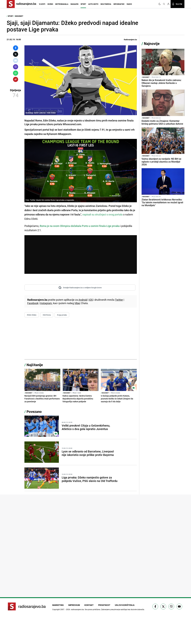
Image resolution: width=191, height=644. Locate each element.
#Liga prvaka (62, 315)
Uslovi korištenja (125, 605)
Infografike (119, 4)
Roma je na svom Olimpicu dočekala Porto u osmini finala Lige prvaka (80, 226)
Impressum (74, 605)
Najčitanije (35, 365)
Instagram (46, 303)
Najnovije (152, 44)
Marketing (58, 605)
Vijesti (42, 4)
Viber (77, 303)
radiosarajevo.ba (77, 609)
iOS (91, 300)
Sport (83, 4)
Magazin (74, 4)
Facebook (33, 303)
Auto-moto (93, 4)
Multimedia (106, 4)
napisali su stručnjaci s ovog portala (102, 214)
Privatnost (104, 605)
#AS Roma (47, 315)
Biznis (50, 4)
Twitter (119, 300)
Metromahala (62, 4)
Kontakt (89, 605)
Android (83, 300)
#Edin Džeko (32, 315)
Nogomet (19, 16)
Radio (129, 4)
